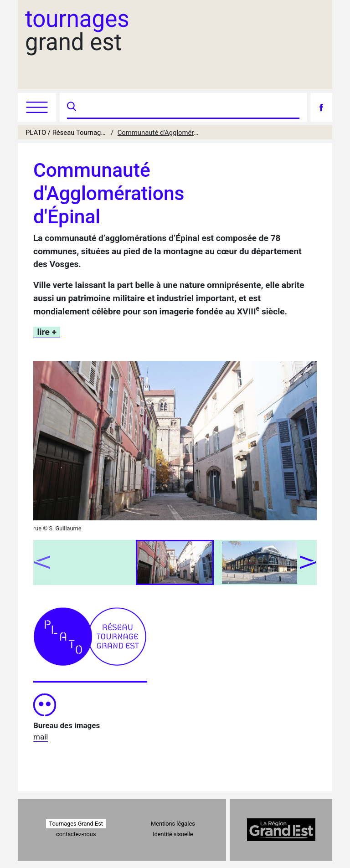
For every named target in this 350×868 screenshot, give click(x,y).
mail (41, 737)
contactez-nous (76, 834)
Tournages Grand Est (76, 824)
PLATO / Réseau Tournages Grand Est (66, 133)
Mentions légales (173, 824)
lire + (47, 332)
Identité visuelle (173, 834)
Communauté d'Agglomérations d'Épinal (158, 133)
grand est (77, 31)
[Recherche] (189, 107)
